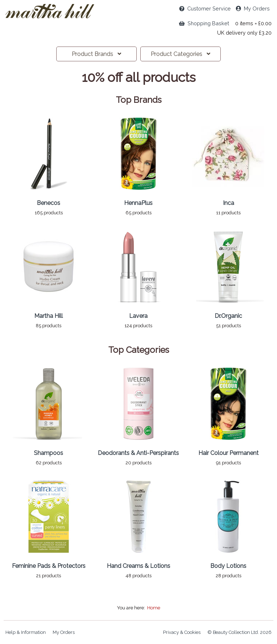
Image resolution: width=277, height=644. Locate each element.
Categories (181, 54)
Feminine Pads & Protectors (49, 566)
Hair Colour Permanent (228, 453)
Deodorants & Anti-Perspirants (138, 453)
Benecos (49, 203)
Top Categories (139, 350)
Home (154, 608)
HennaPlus (138, 203)
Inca (228, 203)
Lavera (138, 316)
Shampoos (49, 453)
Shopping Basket (204, 23)
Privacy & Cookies (182, 632)
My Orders (253, 8)
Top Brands (139, 100)
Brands (96, 54)
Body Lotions (228, 566)
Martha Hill (49, 316)
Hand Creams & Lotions (138, 566)
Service (205, 8)
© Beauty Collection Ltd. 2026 (239, 632)
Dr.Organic (228, 316)
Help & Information (26, 632)
